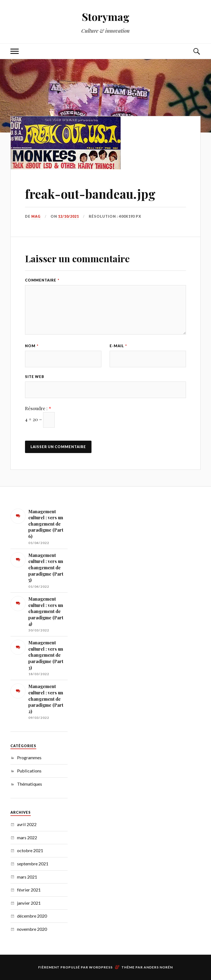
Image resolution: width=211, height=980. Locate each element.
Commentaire (42, 280)
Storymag (106, 17)
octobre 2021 (30, 850)
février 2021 (29, 890)
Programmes (29, 757)
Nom (32, 346)
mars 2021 (27, 877)
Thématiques (30, 784)
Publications (29, 771)
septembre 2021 (33, 864)
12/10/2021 (68, 216)
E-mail (118, 346)
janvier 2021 (29, 903)
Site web (35, 377)
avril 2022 (27, 824)
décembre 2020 (32, 916)
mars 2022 (27, 837)
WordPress (101, 967)
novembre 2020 (32, 929)
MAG (36, 216)
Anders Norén (158, 967)
